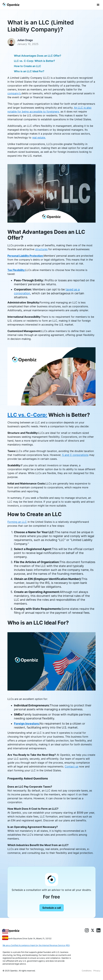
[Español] (5, 937)
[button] (98, 5)
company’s (14, 93)
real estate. (39, 138)
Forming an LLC (17, 522)
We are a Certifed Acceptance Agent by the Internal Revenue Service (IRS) (36, 945)
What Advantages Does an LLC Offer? (38, 56)
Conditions (87, 971)
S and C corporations (75, 455)
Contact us (71, 766)
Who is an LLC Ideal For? (29, 71)
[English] (5, 931)
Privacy (97, 971)
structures (41, 249)
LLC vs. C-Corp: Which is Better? (34, 61)
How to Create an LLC (27, 66)
